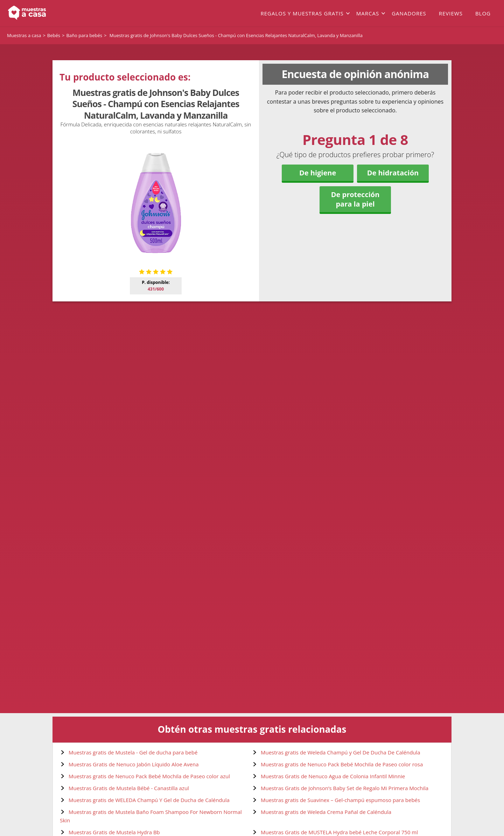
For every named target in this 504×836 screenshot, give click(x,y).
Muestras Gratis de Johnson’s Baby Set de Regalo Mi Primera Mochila (345, 788)
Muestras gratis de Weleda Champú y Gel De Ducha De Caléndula (341, 752)
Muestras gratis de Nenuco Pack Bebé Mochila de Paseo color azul (149, 776)
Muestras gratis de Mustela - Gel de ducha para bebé (133, 752)
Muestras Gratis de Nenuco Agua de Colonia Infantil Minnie (333, 776)
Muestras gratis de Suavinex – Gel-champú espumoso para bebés (340, 800)
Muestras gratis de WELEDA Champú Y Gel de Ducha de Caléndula (149, 800)
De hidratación (393, 173)
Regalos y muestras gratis (302, 13)
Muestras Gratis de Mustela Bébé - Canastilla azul (129, 788)
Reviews (451, 13)
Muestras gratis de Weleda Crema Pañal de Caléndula (326, 812)
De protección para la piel (355, 199)
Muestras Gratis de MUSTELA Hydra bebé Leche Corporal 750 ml (339, 832)
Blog (483, 13)
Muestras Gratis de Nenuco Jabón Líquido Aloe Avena (134, 764)
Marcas (368, 13)
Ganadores (409, 13)
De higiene (318, 173)
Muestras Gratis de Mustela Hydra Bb (114, 832)
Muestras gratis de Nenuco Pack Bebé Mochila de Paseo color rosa (342, 764)
